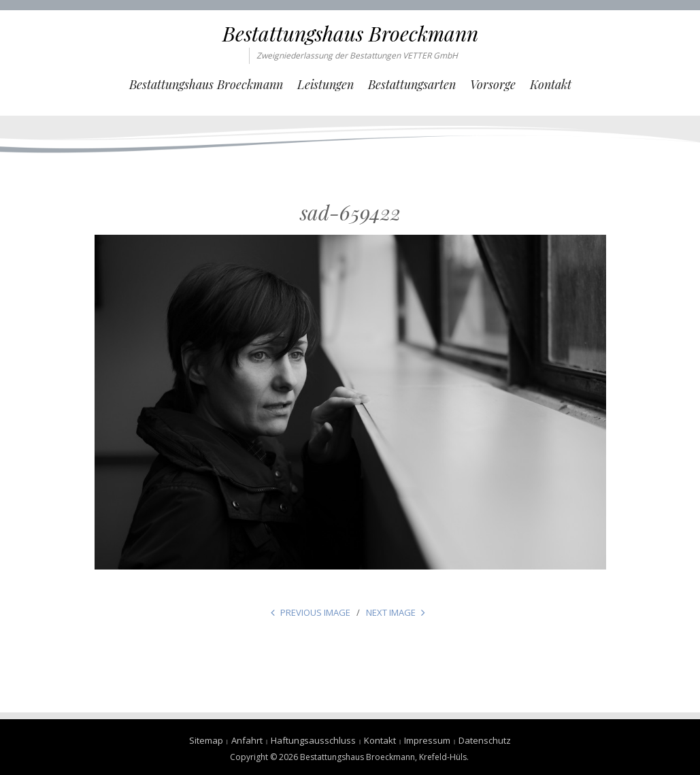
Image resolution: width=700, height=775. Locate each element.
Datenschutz (485, 740)
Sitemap (206, 740)
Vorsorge (493, 84)
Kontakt (551, 84)
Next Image (391, 612)
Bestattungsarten (412, 84)
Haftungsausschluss (313, 740)
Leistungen (326, 84)
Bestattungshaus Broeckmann (350, 33)
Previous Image (315, 612)
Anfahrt (247, 740)
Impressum (427, 740)
